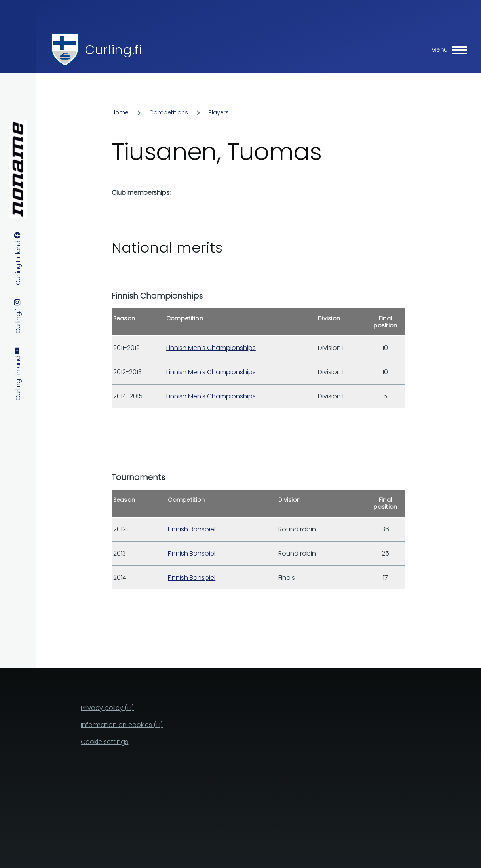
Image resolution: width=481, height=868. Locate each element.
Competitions (169, 112)
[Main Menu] (447, 50)
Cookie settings (105, 742)
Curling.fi (113, 50)
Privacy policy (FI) (107, 708)
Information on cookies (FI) (122, 725)
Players (219, 112)
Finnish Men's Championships (211, 348)
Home (120, 112)
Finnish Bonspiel (192, 529)
